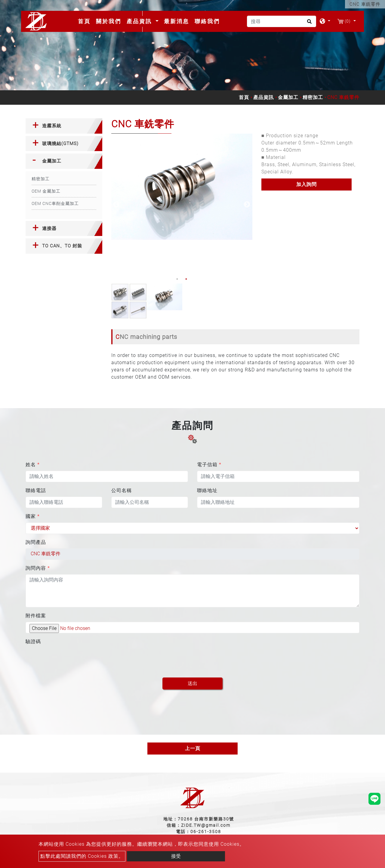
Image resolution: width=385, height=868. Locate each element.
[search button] (308, 23)
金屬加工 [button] (52, 161)
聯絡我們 (207, 21)
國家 (33, 516)
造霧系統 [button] (52, 126)
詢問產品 (36, 542)
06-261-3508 (206, 832)
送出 (192, 683)
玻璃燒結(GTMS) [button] (60, 144)
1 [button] (177, 279)
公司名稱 (122, 490)
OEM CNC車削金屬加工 (55, 203)
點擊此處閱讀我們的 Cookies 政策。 (82, 856)
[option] (182, 187)
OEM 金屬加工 (46, 191)
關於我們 (109, 21)
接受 (176, 856)
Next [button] (246, 204)
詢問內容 (38, 568)
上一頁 (193, 748)
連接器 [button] (49, 228)
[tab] (64, 126)
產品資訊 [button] (140, 21)
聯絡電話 (36, 490)
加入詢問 (306, 184)
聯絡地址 (207, 490)
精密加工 (313, 97)
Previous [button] (116, 204)
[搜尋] (282, 21)
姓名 (33, 465)
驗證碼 (33, 642)
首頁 (85, 21)
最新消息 (177, 21)
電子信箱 (209, 465)
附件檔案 (36, 616)
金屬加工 (288, 97)
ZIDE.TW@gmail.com (206, 825)
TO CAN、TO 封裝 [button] (62, 246)
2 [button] (186, 279)
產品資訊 (263, 97)
